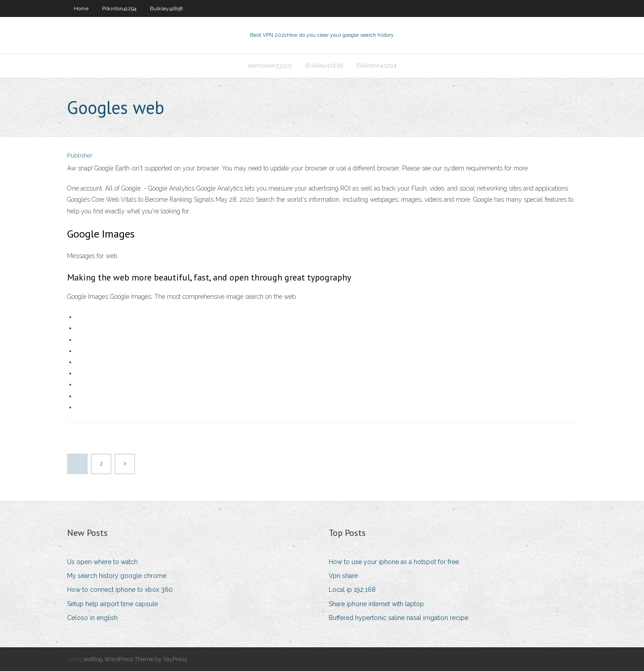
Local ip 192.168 (352, 590)
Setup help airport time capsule (112, 604)
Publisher (80, 155)
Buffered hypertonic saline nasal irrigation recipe (398, 618)
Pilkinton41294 (119, 8)
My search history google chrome (117, 576)
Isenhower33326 (270, 66)
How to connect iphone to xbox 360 (120, 590)
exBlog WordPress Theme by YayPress (136, 659)
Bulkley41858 (166, 8)
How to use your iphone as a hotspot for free (394, 562)
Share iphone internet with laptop (376, 604)
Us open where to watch (102, 562)
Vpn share (343, 576)
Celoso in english (92, 618)
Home (81, 8)
